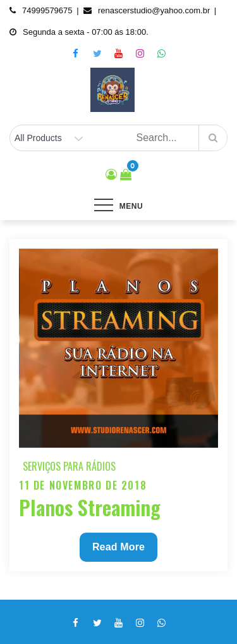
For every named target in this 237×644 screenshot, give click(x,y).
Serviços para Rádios (69, 466)
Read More (118, 550)
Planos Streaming (90, 507)
